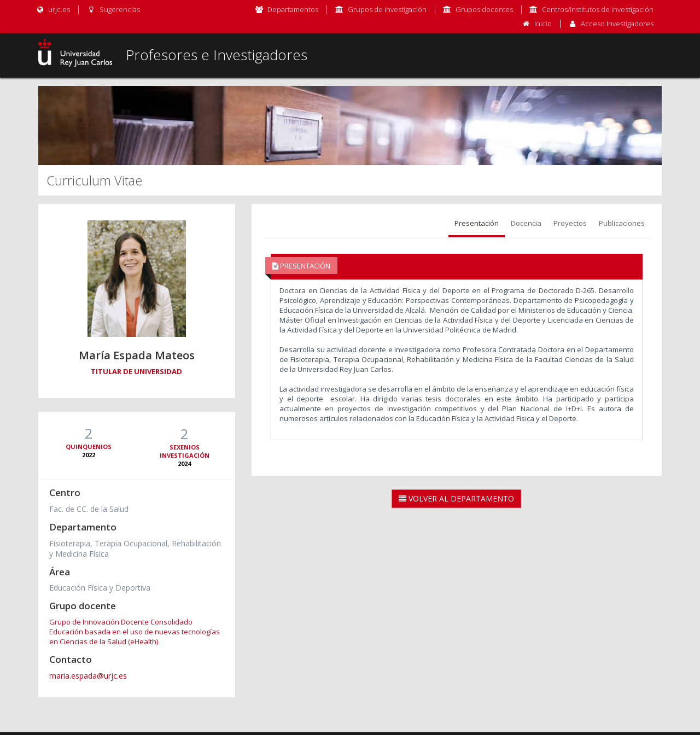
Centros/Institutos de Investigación (598, 9)
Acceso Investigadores (617, 24)
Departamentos (293, 9)
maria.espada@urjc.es (88, 676)
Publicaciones (622, 223)
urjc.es (53, 9)
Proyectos (570, 223)
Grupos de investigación (387, 9)
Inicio (543, 24)
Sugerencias (113, 9)
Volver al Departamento (456, 498)
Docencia (526, 223)
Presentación (477, 223)
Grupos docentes (484, 9)
